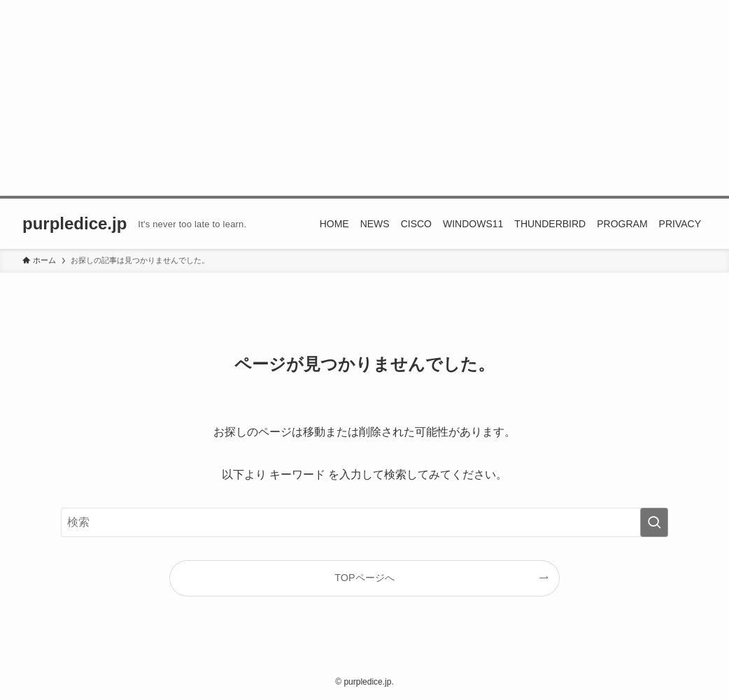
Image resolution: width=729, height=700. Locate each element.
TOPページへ (364, 578)
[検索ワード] (364, 522)
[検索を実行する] (654, 522)
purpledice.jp (75, 224)
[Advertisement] (364, 98)
